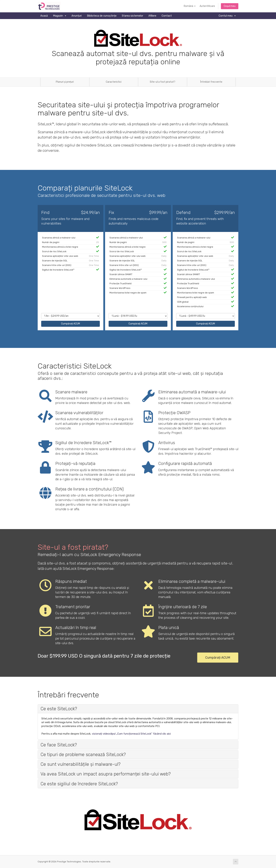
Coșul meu (230, 6)
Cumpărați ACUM (70, 324)
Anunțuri (77, 16)
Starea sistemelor (132, 16)
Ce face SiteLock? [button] (59, 745)
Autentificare (207, 6)
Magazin (60, 16)
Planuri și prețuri (65, 82)
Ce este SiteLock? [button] (59, 709)
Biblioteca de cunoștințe (102, 16)
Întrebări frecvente (211, 82)
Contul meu (227, 16)
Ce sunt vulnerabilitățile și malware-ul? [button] (80, 764)
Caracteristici (114, 82)
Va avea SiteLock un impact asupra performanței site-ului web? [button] (106, 774)
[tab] (138, 709)
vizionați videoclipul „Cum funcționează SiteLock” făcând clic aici (131, 734)
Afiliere (152, 16)
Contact (167, 16)
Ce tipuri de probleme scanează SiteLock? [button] (83, 754)
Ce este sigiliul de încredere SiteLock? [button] (79, 784)
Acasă (44, 16)
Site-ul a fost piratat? (163, 82)
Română (190, 6)
